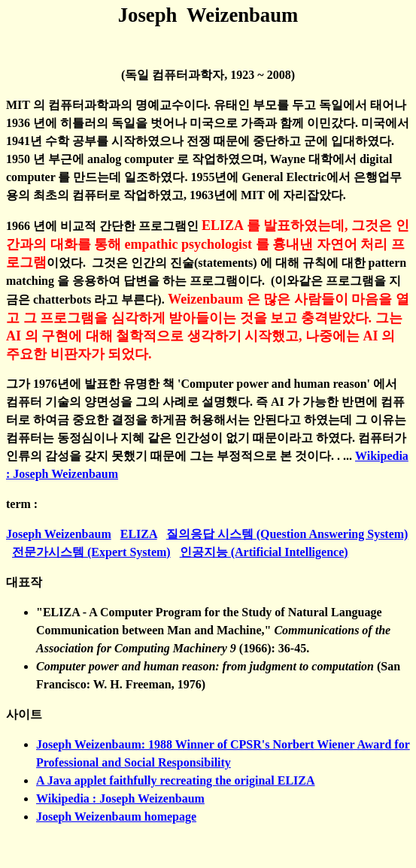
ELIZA (139, 534)
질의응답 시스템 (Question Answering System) (287, 534)
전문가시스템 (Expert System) (91, 552)
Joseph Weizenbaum (59, 534)
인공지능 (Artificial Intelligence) (264, 552)
